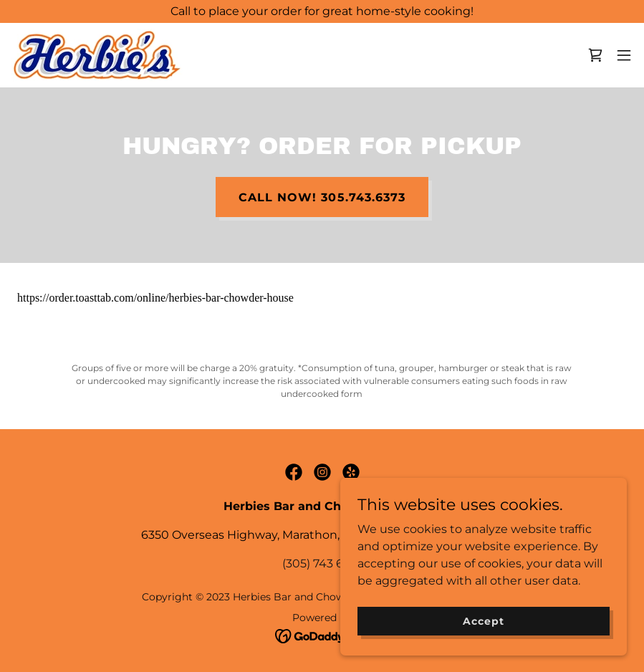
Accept (483, 620)
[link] (97, 55)
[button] (624, 55)
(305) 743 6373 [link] (322, 563)
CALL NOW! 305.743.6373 (322, 197)
